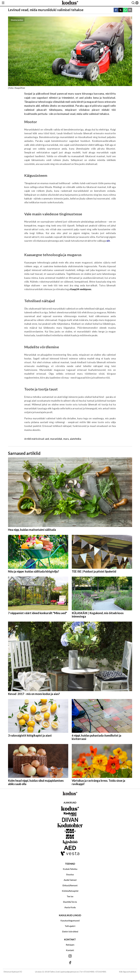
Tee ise (70, 896)
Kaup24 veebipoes (81, 289)
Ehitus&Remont (70, 885)
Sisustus (70, 874)
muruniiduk (56, 439)
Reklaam (70, 945)
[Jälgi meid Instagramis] (70, 956)
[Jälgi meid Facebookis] (70, 963)
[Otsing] (133, 3)
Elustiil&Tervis (70, 902)
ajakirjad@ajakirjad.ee (70, 972)
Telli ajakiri (70, 926)
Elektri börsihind (70, 931)
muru (66, 439)
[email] (130, 10)
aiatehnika (76, 439)
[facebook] (116, 10)
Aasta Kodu (70, 907)
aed (47, 439)
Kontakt (70, 950)
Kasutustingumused (70, 920)
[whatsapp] (125, 10)
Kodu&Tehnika (70, 869)
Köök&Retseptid (70, 891)
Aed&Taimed (70, 880)
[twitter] (121, 10)
